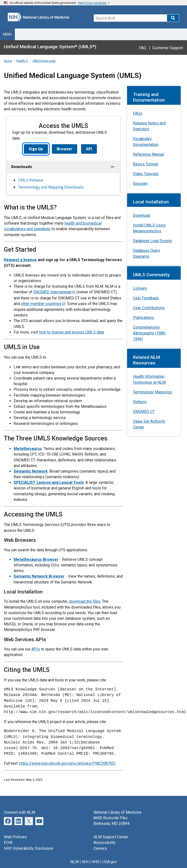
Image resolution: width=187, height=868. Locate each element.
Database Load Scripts (152, 241)
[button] (173, 18)
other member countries (41, 304)
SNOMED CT (144, 412)
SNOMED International (52, 292)
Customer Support (168, 48)
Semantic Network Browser (39, 576)
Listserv (140, 288)
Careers (100, 848)
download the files (85, 601)
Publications (144, 318)
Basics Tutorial (145, 164)
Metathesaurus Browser (36, 559)
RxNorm (140, 402)
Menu (7, 34)
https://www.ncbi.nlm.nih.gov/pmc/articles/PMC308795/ (68, 763)
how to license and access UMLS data (71, 332)
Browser (65, 149)
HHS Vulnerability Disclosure (28, 848)
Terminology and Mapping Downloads (51, 187)
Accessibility (105, 843)
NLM (75, 862)
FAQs (138, 113)
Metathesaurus (28, 449)
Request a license (20, 260)
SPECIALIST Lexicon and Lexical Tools (49, 482)
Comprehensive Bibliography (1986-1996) (150, 333)
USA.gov (110, 862)
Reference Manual (148, 154)
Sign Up (36, 149)
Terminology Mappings (152, 392)
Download (141, 215)
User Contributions (149, 308)
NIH (85, 862)
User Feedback (146, 298)
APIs (36, 649)
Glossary (140, 184)
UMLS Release (31, 180)
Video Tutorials (146, 174)
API (89, 149)
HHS (95, 862)
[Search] (130, 18)
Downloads (22, 167)
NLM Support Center (111, 837)
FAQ (143, 48)
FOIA (8, 843)
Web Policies (15, 837)
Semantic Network (31, 471)
